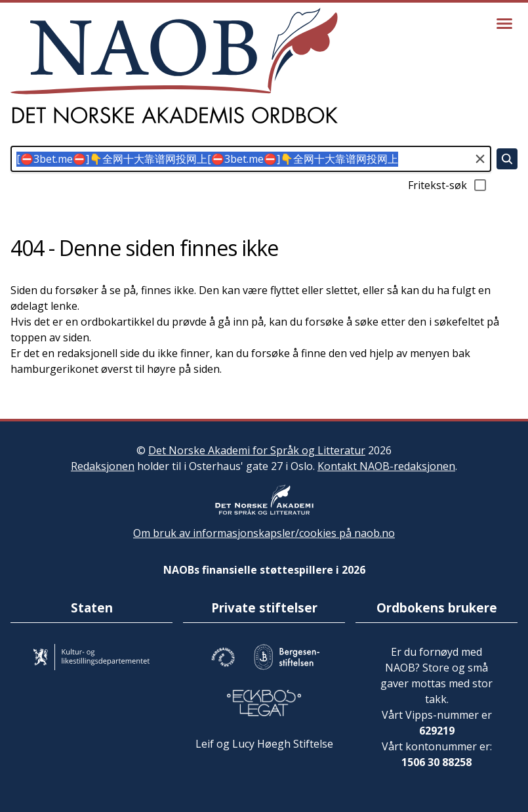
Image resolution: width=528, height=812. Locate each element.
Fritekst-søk (448, 185)
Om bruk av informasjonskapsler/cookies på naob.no (264, 533)
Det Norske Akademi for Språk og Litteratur (257, 450)
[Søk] (507, 159)
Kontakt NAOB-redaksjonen (386, 466)
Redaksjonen (103, 466)
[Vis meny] (504, 24)
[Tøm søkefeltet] (480, 159)
